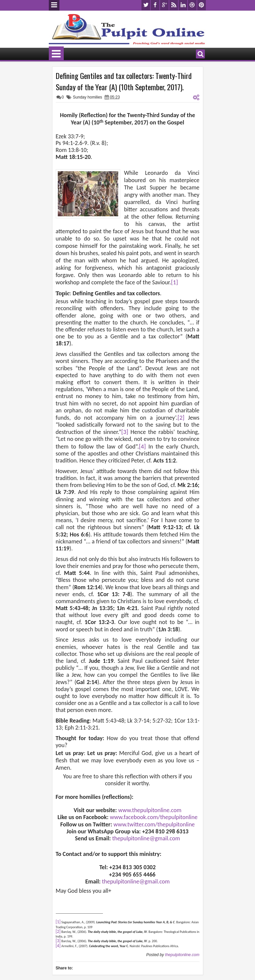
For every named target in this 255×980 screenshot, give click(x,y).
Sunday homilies (88, 97)
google (164, 5)
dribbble (192, 5)
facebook (155, 5)
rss (174, 5)
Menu (54, 5)
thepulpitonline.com (182, 955)
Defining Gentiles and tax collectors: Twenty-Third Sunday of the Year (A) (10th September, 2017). (124, 81)
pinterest (202, 5)
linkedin (183, 5)
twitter (146, 5)
